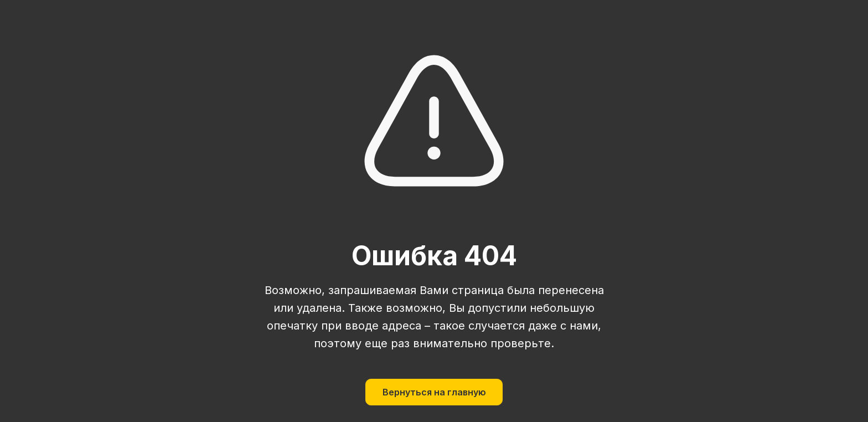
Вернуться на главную (434, 392)
